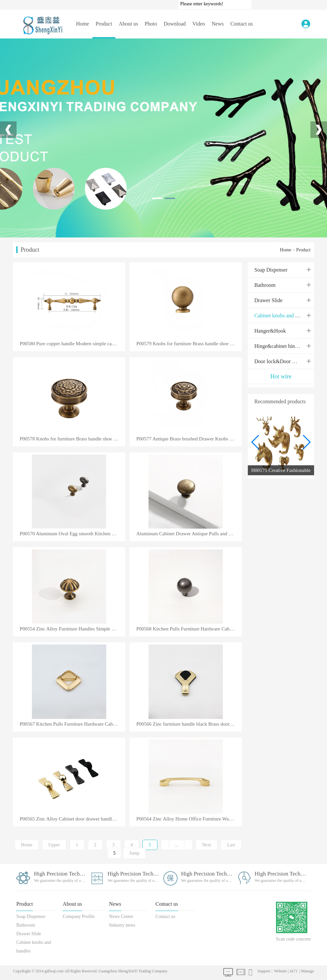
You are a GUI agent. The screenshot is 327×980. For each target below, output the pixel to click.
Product (104, 24)
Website (280, 971)
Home (82, 24)
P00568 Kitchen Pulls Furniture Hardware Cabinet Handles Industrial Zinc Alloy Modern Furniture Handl (189, 629)
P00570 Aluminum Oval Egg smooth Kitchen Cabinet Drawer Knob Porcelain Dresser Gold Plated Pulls (72, 534)
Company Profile (79, 916)
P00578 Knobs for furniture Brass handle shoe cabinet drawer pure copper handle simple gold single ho (72, 439)
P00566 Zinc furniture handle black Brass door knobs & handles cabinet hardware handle (189, 724)
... (177, 845)
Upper (54, 845)
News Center (121, 916)
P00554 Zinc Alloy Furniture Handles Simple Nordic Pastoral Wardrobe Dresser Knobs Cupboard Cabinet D (72, 629)
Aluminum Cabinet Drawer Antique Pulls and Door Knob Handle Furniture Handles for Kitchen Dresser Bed (189, 534)
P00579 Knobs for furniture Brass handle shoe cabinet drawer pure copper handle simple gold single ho (189, 344)
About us (128, 24)
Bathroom (265, 285)
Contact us (242, 24)
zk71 (293, 971)
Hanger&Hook (270, 331)
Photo (151, 24)
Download (175, 24)
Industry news (122, 925)
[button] (306, 442)
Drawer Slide (269, 300)
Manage (308, 971)
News (218, 24)
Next (207, 845)
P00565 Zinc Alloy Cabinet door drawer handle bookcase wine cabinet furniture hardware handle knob (72, 819)
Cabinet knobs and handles (283, 316)
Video (199, 24)
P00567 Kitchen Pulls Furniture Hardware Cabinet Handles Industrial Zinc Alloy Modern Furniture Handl (72, 724)
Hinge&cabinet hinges (278, 346)
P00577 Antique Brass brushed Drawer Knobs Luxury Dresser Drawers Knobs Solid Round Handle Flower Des (189, 439)
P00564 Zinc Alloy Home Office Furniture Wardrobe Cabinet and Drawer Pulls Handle (189, 819)
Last (231, 845)
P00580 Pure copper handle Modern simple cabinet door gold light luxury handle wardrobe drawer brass (72, 344)
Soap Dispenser (271, 270)
